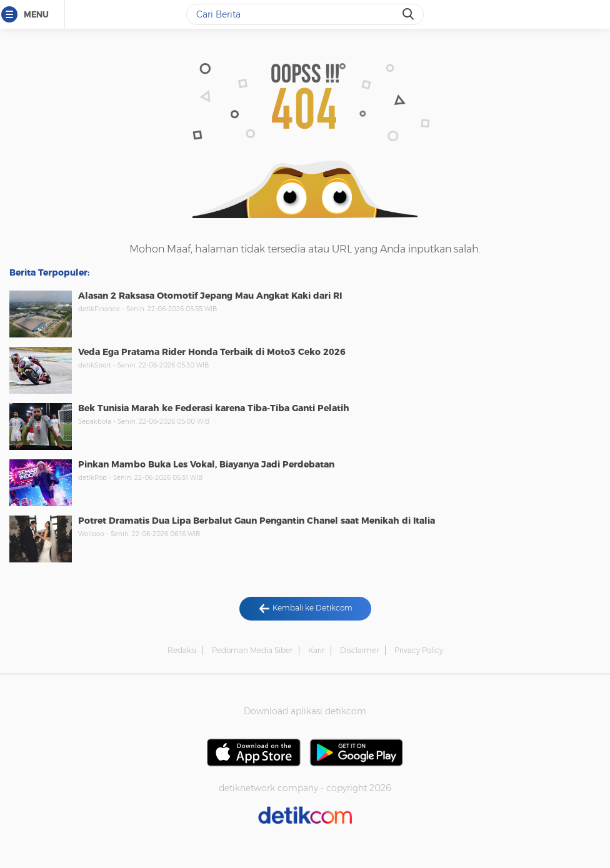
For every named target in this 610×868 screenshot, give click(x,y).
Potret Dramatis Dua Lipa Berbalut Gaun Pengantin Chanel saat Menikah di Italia (257, 521)
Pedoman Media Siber (252, 650)
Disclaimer (359, 650)
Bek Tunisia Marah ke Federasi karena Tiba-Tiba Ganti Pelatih (214, 408)
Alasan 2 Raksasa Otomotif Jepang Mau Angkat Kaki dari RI (210, 296)
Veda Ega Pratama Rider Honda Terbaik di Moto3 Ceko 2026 (212, 352)
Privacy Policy (419, 650)
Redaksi (182, 650)
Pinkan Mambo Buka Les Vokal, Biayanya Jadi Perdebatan (206, 464)
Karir (316, 650)
